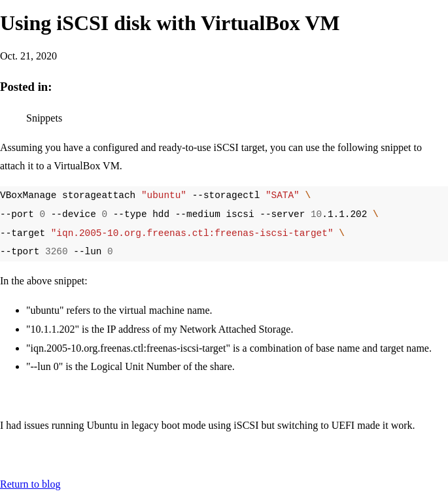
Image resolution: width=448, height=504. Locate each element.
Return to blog (30, 484)
